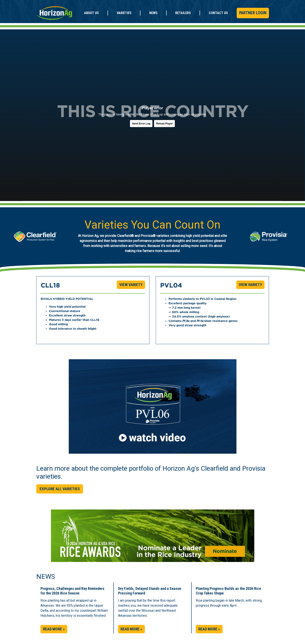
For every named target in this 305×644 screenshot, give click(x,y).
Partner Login (253, 13)
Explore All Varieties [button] (60, 489)
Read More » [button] (54, 629)
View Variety (131, 285)
